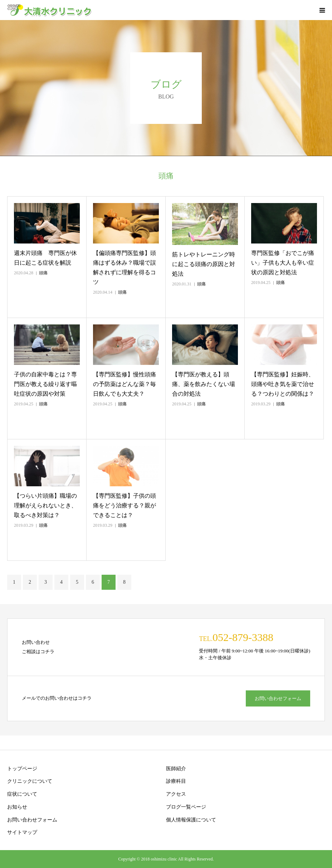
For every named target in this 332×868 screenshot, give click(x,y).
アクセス (176, 794)
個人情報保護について (191, 820)
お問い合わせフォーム (278, 698)
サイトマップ (22, 832)
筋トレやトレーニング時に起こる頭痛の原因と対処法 (204, 264)
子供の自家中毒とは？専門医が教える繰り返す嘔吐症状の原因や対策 (45, 384)
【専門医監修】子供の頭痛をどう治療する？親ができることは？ (125, 505)
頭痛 (43, 273)
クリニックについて (30, 781)
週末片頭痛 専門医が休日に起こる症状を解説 (45, 258)
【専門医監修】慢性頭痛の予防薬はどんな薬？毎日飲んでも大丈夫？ (125, 384)
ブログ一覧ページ (186, 807)
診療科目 (176, 781)
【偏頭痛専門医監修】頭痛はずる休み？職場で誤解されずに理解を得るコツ (125, 268)
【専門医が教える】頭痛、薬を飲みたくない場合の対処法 (204, 384)
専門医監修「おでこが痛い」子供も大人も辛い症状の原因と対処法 (283, 263)
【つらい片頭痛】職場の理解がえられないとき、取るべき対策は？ (45, 505)
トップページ (22, 769)
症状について (22, 794)
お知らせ (17, 807)
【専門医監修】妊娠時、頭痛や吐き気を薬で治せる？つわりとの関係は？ (283, 384)
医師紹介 (176, 769)
